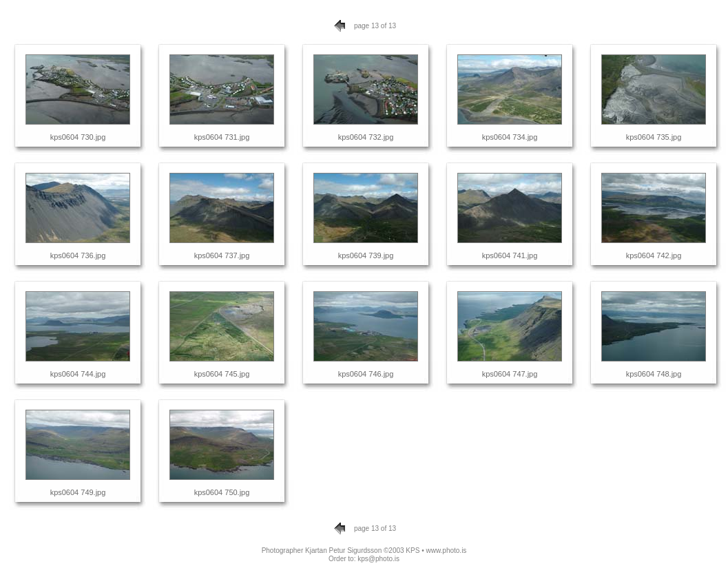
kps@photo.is (378, 559)
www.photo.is (446, 550)
